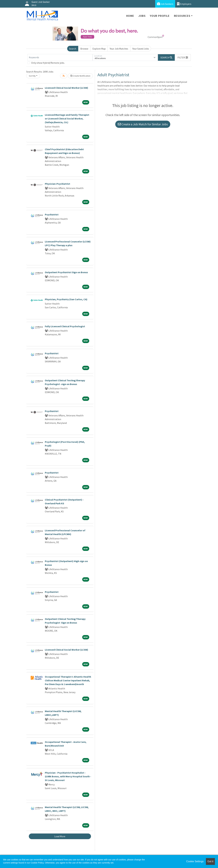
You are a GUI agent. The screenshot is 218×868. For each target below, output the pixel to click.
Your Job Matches (119, 49)
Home (130, 16)
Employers (184, 4)
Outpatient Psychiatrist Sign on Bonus (66, 272)
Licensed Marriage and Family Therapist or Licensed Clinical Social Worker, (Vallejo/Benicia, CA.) (67, 118)
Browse (84, 49)
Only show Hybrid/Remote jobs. (48, 63)
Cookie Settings (195, 861)
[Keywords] (60, 57)
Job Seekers (165, 4)
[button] (183, 57)
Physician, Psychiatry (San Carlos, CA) (66, 299)
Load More (60, 836)
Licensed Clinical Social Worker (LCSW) (66, 88)
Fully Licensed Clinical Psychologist (65, 326)
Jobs (142, 16)
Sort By (32, 76)
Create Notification (80, 76)
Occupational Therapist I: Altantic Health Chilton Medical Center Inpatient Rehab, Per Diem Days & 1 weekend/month (68, 680)
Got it (210, 861)
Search (73, 49)
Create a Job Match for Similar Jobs (143, 124)
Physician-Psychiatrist (57, 184)
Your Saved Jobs (141, 49)
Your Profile (160, 16)
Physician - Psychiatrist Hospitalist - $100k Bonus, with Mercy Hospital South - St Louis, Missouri (68, 776)
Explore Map (99, 49)
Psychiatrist (52, 214)
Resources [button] (182, 16)
